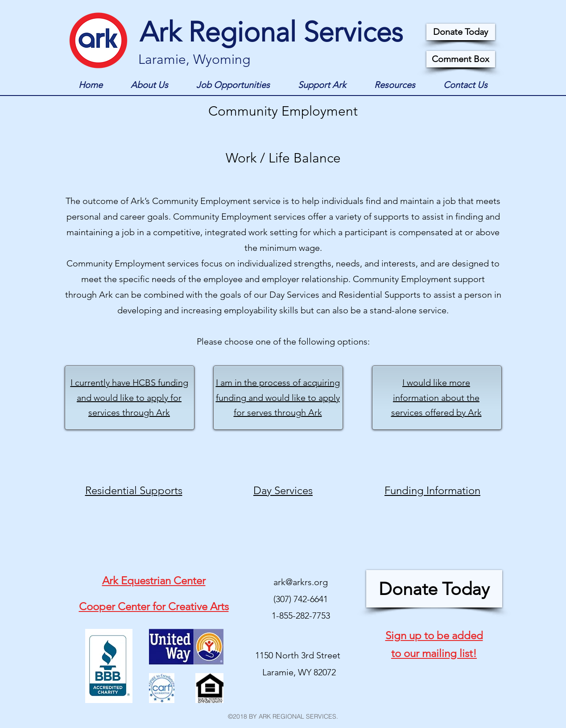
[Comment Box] (461, 59)
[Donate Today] (461, 32)
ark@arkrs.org (301, 582)
